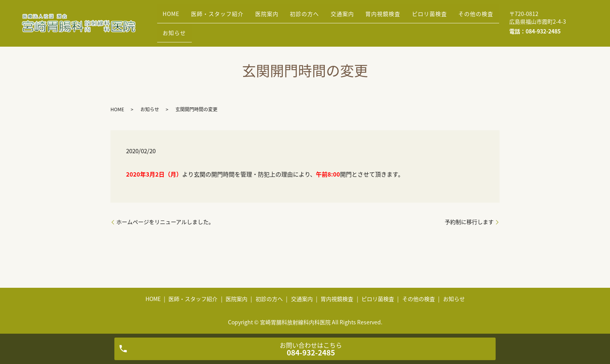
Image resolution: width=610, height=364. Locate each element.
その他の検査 (183, 29)
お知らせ (228, 29)
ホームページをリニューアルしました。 (165, 222)
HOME (174, 17)
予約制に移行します (469, 222)
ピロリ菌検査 (461, 17)
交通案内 (364, 17)
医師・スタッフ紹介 (225, 17)
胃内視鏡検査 (410, 17)
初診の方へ (322, 17)
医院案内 (279, 17)
